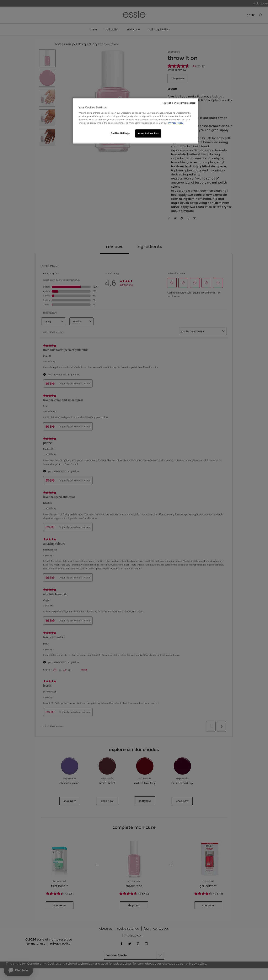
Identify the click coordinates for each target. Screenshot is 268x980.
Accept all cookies (148, 133)
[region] (135, 121)
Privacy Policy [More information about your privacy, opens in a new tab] (176, 123)
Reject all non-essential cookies (179, 103)
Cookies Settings (120, 133)
